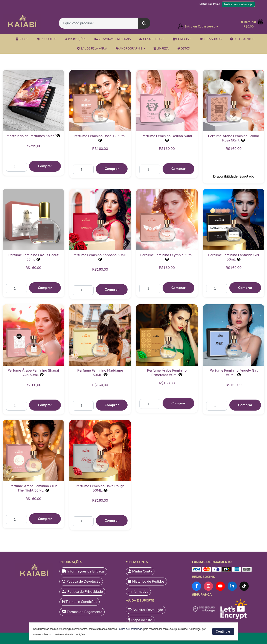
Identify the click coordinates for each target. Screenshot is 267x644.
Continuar (223, 631)
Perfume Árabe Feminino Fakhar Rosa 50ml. (234, 138)
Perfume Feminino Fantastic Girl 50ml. (234, 257)
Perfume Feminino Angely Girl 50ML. (234, 373)
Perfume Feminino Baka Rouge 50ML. (100, 488)
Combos (181, 39)
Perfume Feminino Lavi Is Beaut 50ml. (33, 257)
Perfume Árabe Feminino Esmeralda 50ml (167, 373)
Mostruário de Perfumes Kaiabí (31, 136)
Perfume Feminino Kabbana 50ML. (100, 255)
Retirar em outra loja (238, 4)
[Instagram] (208, 586)
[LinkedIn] (232, 586)
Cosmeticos (151, 39)
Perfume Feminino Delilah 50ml (167, 136)
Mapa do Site (140, 620)
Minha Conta (140, 571)
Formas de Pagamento (82, 612)
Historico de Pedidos (146, 582)
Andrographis (129, 49)
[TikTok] (244, 586)
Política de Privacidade (82, 592)
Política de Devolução (81, 582)
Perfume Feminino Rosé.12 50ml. (100, 136)
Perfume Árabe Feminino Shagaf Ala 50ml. (33, 373)
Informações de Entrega (83, 571)
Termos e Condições (79, 602)
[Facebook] (197, 586)
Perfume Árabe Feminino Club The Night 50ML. (33, 488)
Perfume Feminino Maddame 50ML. (100, 373)
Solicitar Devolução (146, 610)
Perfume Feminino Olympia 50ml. (167, 255)
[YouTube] (220, 586)
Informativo (138, 592)
